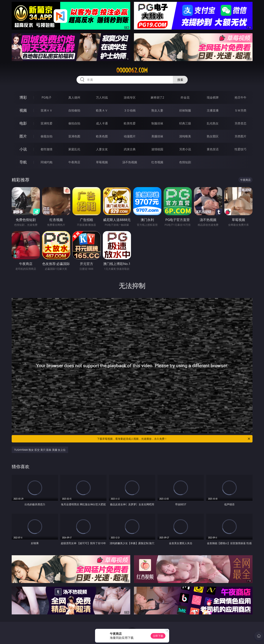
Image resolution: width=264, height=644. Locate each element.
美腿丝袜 (157, 136)
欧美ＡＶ (102, 110)
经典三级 (185, 123)
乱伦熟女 (213, 123)
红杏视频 (157, 162)
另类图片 (240, 136)
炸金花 (185, 97)
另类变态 (240, 123)
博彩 (23, 97)
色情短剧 (185, 162)
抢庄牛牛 (240, 97)
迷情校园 (157, 149)
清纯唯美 (185, 136)
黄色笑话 (213, 149)
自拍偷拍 (74, 110)
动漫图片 (130, 136)
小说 (23, 149)
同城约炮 (47, 162)
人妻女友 (102, 149)
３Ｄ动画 (130, 110)
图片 (23, 136)
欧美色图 (102, 136)
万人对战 (102, 97)
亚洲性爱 (47, 123)
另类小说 (185, 149)
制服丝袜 (157, 123)
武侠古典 (130, 149)
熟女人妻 (157, 110)
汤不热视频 (130, 162)
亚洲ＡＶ (47, 110)
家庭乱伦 (74, 149)
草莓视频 (102, 162)
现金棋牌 (213, 97)
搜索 (180, 80)
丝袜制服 (185, 110)
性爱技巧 (240, 149)
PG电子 (47, 97)
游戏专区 (130, 97)
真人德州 (74, 97)
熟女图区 (213, 136)
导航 (23, 162)
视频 (23, 110)
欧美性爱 (130, 123)
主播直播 (213, 110)
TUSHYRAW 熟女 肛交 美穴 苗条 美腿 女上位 (40, 450)
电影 (23, 123)
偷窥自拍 (47, 136)
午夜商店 (74, 162)
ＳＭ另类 (240, 110)
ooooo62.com (132, 70)
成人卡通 (102, 123)
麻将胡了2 (157, 97)
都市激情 (47, 149)
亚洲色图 (74, 136)
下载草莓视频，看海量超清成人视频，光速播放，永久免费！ (174, 439)
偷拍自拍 (74, 123)
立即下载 (158, 636)
